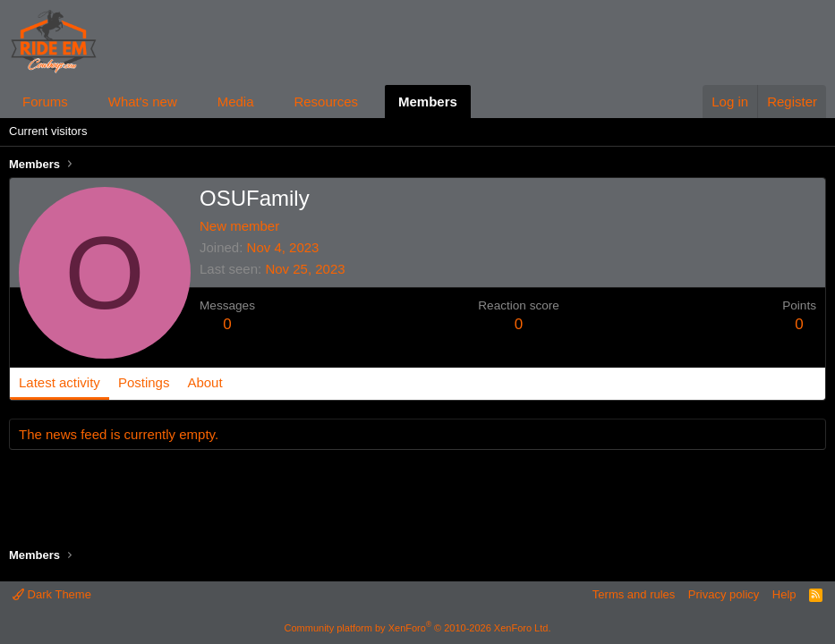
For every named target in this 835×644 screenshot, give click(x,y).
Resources (326, 102)
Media (236, 102)
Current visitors (48, 131)
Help (784, 594)
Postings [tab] (144, 382)
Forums (45, 102)
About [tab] (204, 382)
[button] (82, 102)
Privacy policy (724, 594)
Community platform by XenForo (418, 628)
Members (428, 102)
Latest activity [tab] (60, 382)
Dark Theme (52, 594)
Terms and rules (634, 594)
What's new (143, 102)
